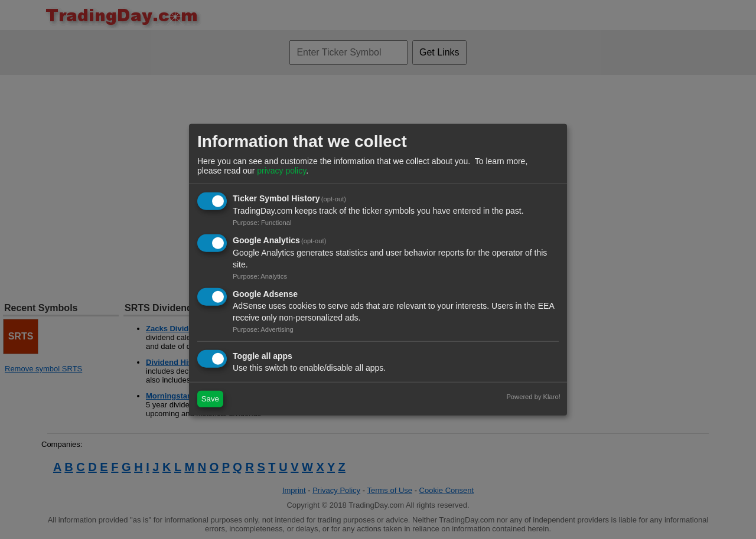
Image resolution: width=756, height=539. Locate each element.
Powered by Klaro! (533, 396)
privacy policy (281, 171)
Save (210, 399)
